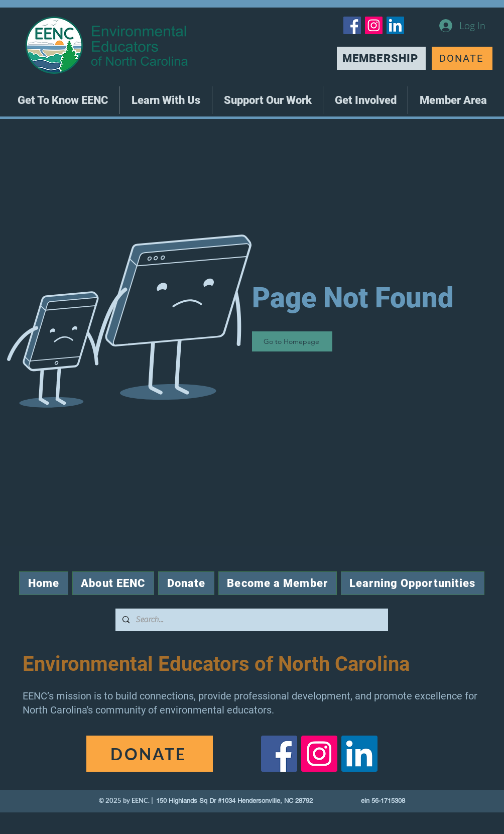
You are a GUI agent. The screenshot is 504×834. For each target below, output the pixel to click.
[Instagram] (374, 25)
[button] (63, 100)
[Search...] (251, 620)
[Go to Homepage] (292, 341)
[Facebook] (352, 25)
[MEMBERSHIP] (381, 58)
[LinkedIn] (395, 25)
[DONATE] (462, 58)
